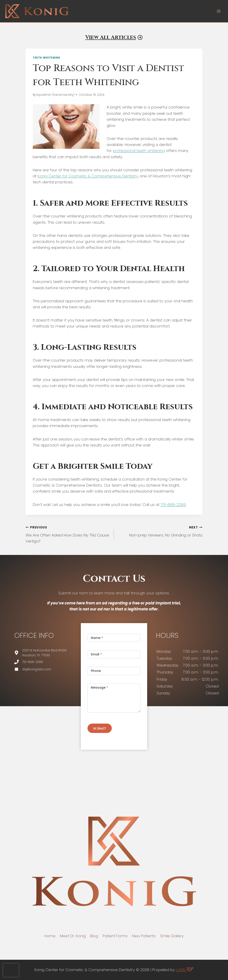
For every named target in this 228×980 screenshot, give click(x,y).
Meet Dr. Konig (73, 936)
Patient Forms (115, 936)
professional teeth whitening (139, 151)
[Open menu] (219, 11)
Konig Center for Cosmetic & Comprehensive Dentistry (88, 176)
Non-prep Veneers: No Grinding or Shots (160, 531)
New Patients (144, 936)
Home (50, 936)
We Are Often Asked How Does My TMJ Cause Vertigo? (68, 534)
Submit (100, 729)
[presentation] (11, 970)
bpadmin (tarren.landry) (55, 95)
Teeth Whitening (47, 58)
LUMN (185, 970)
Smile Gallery (172, 936)
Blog (94, 936)
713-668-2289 (173, 505)
